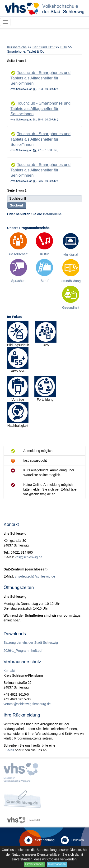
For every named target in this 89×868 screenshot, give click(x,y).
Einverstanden (34, 864)
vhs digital (71, 254)
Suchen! (16, 205)
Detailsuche (52, 214)
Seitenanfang (40, 840)
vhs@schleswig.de (28, 557)
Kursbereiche (17, 47)
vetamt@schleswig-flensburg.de (27, 704)
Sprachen (18, 281)
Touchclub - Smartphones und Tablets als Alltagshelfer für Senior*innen (40, 78)
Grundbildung (71, 281)
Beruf (44, 281)
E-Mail (9, 750)
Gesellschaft (18, 254)
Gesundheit (71, 308)
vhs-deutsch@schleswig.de (35, 576)
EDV (64, 47)
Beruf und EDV (44, 47)
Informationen (57, 864)
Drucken (72, 840)
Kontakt (9, 671)
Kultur (44, 254)
